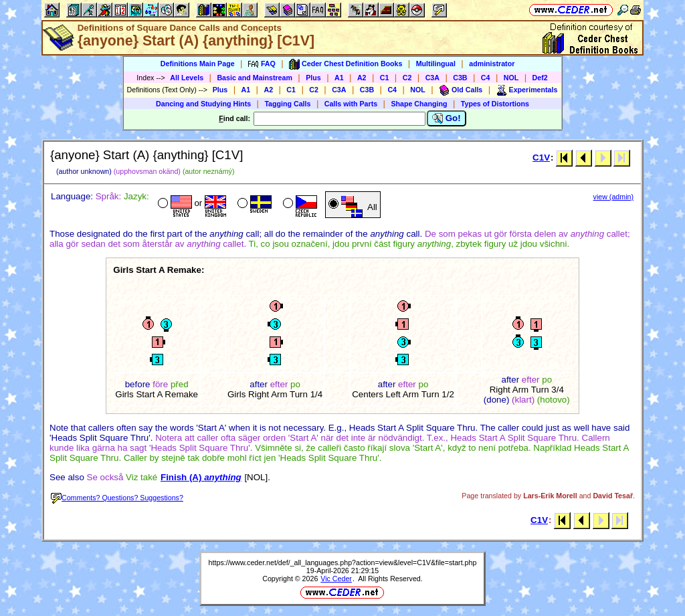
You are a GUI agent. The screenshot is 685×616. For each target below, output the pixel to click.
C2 (407, 78)
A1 (339, 78)
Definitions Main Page (198, 64)
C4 (486, 78)
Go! (447, 118)
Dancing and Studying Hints (203, 104)
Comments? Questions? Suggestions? (117, 498)
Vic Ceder (336, 579)
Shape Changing (419, 104)
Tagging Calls (287, 104)
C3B (460, 78)
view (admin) (613, 197)
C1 (385, 78)
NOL (511, 78)
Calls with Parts (351, 104)
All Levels (187, 78)
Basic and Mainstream (255, 78)
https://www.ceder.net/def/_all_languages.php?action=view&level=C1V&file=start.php (343, 562)
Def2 (540, 78)
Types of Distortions (495, 104)
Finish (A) (201, 477)
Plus (313, 78)
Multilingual (436, 64)
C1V (541, 158)
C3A (432, 78)
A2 (362, 78)
